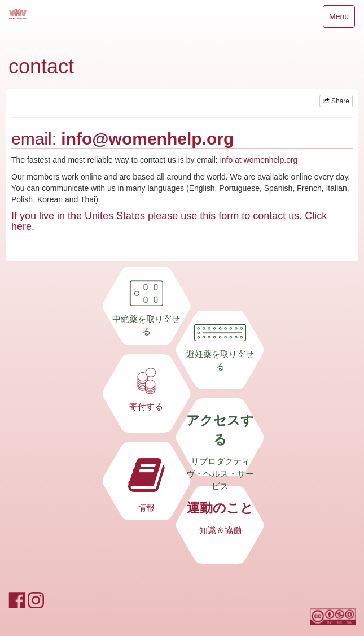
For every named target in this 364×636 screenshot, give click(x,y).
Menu (339, 19)
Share (336, 101)
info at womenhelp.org (259, 160)
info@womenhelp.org (147, 139)
